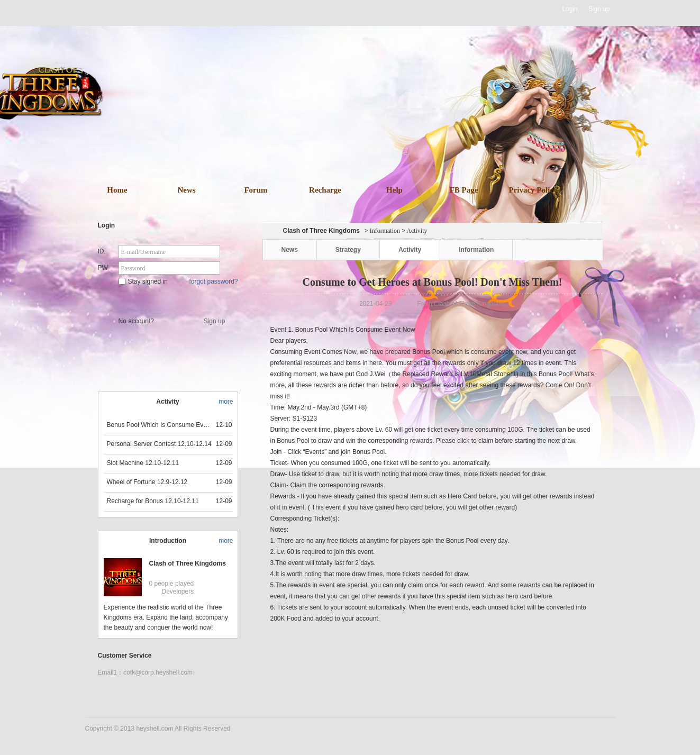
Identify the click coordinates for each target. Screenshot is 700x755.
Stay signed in (143, 281)
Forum (256, 190)
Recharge (325, 190)
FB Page (464, 190)
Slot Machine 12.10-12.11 (143, 463)
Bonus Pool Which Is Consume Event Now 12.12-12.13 (160, 425)
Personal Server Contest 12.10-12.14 (159, 444)
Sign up (599, 9)
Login (570, 9)
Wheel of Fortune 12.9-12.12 (147, 482)
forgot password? (213, 281)
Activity (410, 250)
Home (117, 190)
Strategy (348, 250)
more (226, 402)
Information (385, 231)
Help (394, 190)
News (186, 190)
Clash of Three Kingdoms (188, 563)
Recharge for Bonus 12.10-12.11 (153, 501)
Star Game (169, 299)
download (366, 133)
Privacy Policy (533, 190)
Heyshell (119, 9)
